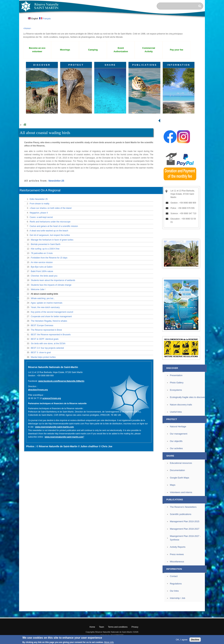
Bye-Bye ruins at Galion (42, 267)
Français (45, 19)
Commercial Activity (149, 50)
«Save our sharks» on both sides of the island (51, 208)
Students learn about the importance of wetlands (53, 280)
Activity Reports (178, 547)
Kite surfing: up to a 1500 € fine (45, 249)
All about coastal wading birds (44, 294)
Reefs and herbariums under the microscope (50, 222)
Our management (178, 434)
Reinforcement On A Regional (40, 190)
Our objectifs (176, 441)
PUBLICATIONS (145, 65)
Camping (93, 50)
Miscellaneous (177, 562)
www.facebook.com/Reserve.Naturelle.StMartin (61, 381)
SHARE (110, 65)
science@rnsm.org (52, 398)
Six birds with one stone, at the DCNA (48, 344)
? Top (213, 608)
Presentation (176, 375)
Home (25, 125)
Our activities (176, 448)
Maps (173, 485)
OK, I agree (182, 640)
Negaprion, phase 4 (39, 213)
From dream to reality (40, 204)
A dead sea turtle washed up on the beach (49, 231)
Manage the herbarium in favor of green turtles (52, 240)
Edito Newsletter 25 (39, 199)
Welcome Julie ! (38, 289)
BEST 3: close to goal (41, 352)
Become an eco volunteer (37, 50)
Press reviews (177, 554)
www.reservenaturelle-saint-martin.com (54, 427)
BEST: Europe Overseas (42, 325)
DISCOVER (42, 65)
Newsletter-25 (56, 181)
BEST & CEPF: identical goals (45, 339)
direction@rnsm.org (38, 390)
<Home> (27, 28)
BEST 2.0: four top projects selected (47, 348)
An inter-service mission (42, 262)
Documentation (177, 470)
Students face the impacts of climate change (51, 285)
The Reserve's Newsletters (183, 507)
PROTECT (76, 65)
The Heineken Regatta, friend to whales (49, 321)
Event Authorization (121, 50)
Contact (174, 576)
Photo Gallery (177, 383)
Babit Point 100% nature (42, 271)
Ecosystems (176, 390)
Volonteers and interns (181, 492)
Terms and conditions (118, 627)
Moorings (65, 50)
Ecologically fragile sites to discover (187, 397)
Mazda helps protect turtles (43, 357)
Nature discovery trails (181, 405)
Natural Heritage (178, 426)
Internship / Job (177, 598)
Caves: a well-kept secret (41, 217)
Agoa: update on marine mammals (47, 303)
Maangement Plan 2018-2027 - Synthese (185, 538)
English (33, 19)
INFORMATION (179, 65)
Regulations (176, 584)
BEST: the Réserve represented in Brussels (51, 335)
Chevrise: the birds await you (44, 276)
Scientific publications (180, 514)
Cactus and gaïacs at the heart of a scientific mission (54, 226)
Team (101, 627)
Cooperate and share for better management (51, 316)
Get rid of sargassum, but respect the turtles (50, 235)
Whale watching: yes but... (43, 298)
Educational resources (181, 463)
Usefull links (176, 412)
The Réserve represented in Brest (46, 330)
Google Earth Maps (179, 478)
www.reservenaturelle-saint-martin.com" (65, 437)
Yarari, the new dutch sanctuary (45, 307)
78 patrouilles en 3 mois (42, 253)
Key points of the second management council (52, 312)
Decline (195, 640)
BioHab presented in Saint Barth (46, 244)
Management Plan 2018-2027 (185, 529)
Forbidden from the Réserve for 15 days (49, 258)
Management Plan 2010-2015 (185, 521)
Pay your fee (176, 50)
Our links (174, 591)
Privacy (135, 627)
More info (109, 642)
